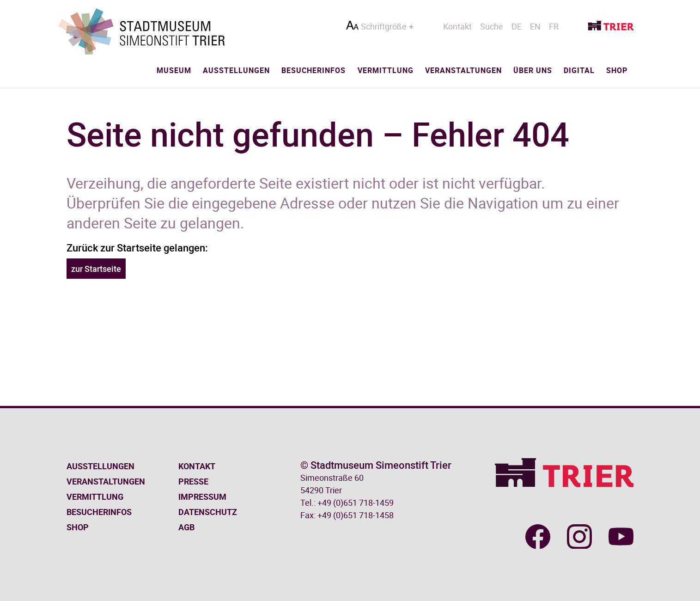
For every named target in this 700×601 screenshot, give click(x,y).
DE (517, 26)
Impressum (202, 497)
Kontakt (457, 26)
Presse (193, 481)
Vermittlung (386, 70)
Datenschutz (208, 512)
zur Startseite (96, 269)
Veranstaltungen (463, 70)
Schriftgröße (384, 26)
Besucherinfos (313, 70)
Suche (492, 26)
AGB (186, 527)
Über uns (533, 70)
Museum (174, 70)
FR (554, 26)
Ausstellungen (236, 70)
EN (535, 26)
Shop (617, 70)
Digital (579, 70)
